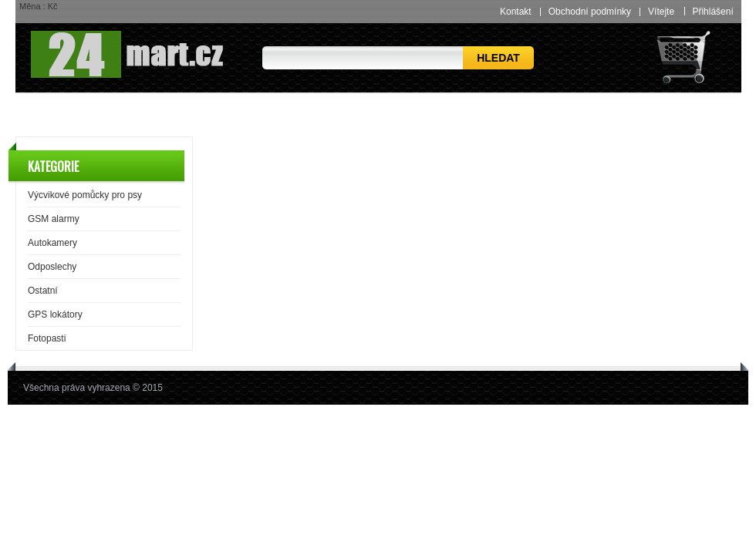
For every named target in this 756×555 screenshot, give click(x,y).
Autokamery (52, 243)
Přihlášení (712, 11)
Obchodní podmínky (590, 12)
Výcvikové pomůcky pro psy (85, 195)
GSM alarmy (54, 219)
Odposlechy (52, 267)
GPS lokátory (55, 314)
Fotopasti (47, 338)
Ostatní (43, 291)
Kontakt (516, 12)
